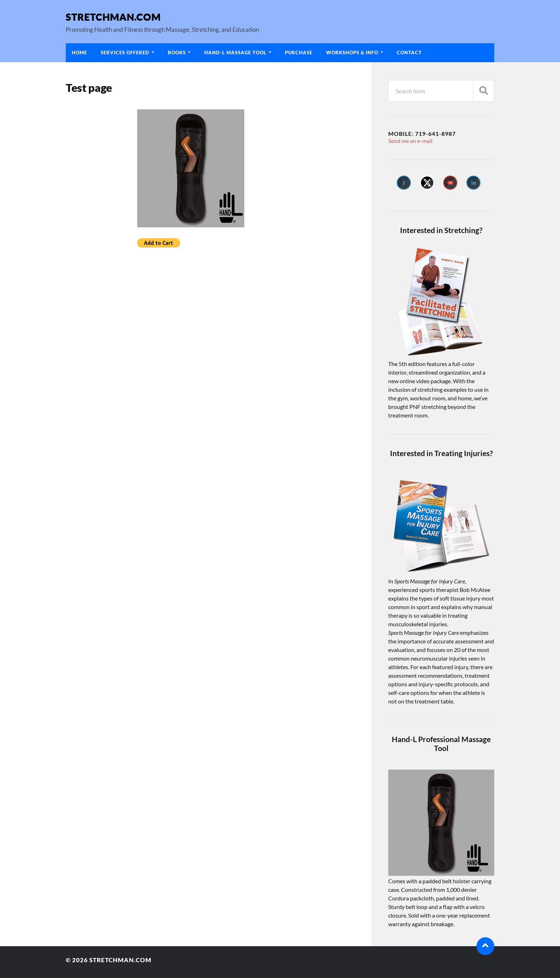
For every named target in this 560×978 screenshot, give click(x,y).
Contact (409, 53)
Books (177, 53)
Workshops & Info (352, 53)
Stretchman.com (113, 17)
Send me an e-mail (410, 141)
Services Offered (125, 53)
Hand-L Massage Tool (235, 53)
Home (79, 53)
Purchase (299, 53)
